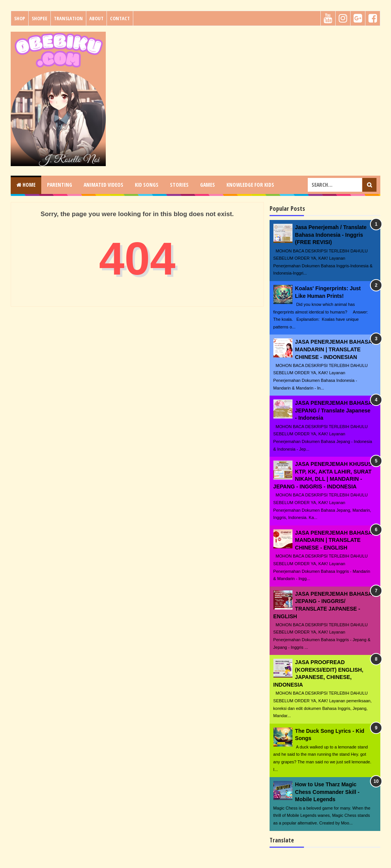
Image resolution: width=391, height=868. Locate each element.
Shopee (40, 18)
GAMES (208, 185)
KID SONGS (147, 185)
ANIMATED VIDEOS (103, 185)
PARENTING (60, 185)
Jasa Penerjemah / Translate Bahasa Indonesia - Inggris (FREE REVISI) (331, 235)
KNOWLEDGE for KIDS (250, 185)
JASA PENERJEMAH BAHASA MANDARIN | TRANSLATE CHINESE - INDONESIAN (334, 349)
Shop (20, 18)
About (96, 18)
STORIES (179, 185)
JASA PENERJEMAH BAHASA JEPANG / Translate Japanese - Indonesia (334, 410)
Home (26, 185)
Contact (120, 18)
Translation (68, 18)
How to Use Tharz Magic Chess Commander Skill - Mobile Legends (327, 792)
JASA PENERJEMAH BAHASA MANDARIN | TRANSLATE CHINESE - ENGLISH (334, 540)
